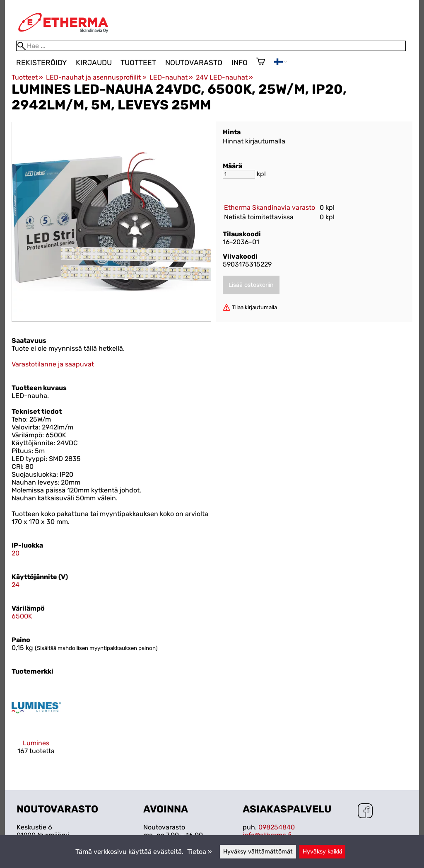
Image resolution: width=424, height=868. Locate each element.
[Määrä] (239, 174)
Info (240, 63)
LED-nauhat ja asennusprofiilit (96, 77)
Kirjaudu (94, 63)
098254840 (277, 827)
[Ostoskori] (261, 62)
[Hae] (211, 46)
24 (16, 585)
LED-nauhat (171, 77)
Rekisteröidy (41, 63)
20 (16, 553)
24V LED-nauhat (224, 77)
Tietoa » (200, 852)
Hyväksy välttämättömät (258, 852)
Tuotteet (138, 63)
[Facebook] (365, 812)
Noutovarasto (194, 63)
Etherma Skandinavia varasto (270, 207)
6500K (22, 616)
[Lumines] (36, 726)
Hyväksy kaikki (322, 852)
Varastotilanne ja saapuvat (53, 364)
